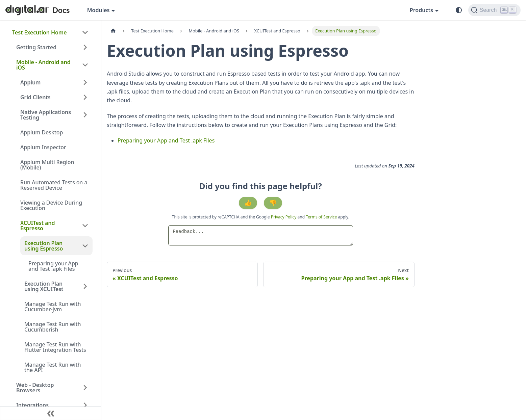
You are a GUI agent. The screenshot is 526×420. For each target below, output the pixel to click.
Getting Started (36, 47)
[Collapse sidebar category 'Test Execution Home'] (85, 32)
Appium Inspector (43, 147)
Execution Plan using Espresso (44, 246)
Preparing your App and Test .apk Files (53, 266)
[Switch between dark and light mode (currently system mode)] (459, 10)
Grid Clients (35, 97)
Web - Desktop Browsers (35, 388)
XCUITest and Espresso (37, 226)
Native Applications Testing (46, 115)
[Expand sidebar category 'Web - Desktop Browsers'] (85, 388)
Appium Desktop (42, 132)
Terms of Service (321, 217)
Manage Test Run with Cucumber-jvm (53, 307)
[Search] (494, 10)
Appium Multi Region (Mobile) (47, 165)
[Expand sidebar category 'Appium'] (85, 82)
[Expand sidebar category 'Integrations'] (85, 405)
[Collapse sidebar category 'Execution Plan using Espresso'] (85, 246)
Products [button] (421, 10)
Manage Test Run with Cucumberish (53, 327)
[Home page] (113, 31)
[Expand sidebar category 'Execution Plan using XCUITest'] (85, 286)
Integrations (32, 405)
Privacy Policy (284, 217)
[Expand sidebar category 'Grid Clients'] (85, 97)
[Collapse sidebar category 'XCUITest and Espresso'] (85, 226)
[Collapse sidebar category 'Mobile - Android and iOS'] (85, 65)
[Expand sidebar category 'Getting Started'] (85, 47)
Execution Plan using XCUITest (44, 286)
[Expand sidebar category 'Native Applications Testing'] (85, 115)
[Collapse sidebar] (51, 413)
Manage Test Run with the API (53, 367)
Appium (30, 82)
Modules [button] (98, 10)
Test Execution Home (39, 32)
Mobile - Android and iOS (43, 65)
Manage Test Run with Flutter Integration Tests (55, 347)
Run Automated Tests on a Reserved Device (54, 185)
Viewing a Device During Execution (51, 205)
